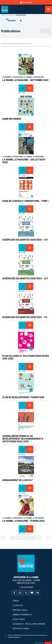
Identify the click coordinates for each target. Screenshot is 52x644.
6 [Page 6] (18, 538)
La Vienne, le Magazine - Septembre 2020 (25, 80)
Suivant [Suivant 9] (49, 538)
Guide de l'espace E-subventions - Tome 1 (25, 201)
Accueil (4, 15)
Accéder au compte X (26, 593)
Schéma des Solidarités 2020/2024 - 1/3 (25, 317)
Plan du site (18, 605)
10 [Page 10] (34, 538)
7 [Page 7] (22, 538)
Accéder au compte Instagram (20, 593)
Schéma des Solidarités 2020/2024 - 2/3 (25, 278)
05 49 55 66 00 (27, 587)
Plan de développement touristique (23, 397)
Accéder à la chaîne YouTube (32, 593)
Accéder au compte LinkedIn (38, 593)
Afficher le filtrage (48, 31)
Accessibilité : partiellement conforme (29, 624)
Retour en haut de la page (49, 549)
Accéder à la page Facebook (14, 593)
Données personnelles (22, 614)
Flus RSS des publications (43, 31)
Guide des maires (12, 119)
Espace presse (19, 619)
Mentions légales (20, 610)
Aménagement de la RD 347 (17, 480)
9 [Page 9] (30, 538)
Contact (16, 601)
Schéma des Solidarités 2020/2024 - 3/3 (25, 240)
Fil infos (11, 15)
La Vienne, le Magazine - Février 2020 (23, 521)
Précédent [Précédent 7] (3, 538)
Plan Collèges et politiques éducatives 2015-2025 (26, 357)
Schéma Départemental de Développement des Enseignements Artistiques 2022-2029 (23, 439)
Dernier (39, 538)
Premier (13, 538)
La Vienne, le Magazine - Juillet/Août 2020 (24, 161)
